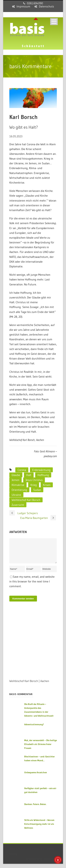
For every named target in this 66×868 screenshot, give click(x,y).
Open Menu (54, 22)
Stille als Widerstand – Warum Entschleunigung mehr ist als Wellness (39, 828)
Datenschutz (46, 6)
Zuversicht (18, 505)
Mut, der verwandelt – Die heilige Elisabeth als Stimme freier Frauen (41, 748)
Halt (29, 475)
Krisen (47, 485)
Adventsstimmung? (34, 729)
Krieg (34, 485)
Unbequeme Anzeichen (36, 777)
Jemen (15, 480)
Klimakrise (18, 485)
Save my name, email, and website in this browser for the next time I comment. (32, 586)
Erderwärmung (41, 470)
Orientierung (19, 490)
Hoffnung (43, 475)
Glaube (16, 475)
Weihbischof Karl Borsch (26, 500)
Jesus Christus (34, 480)
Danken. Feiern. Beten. (35, 808)
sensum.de (50, 863)
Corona (22, 470)
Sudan (37, 490)
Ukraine (16, 495)
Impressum (23, 6)
